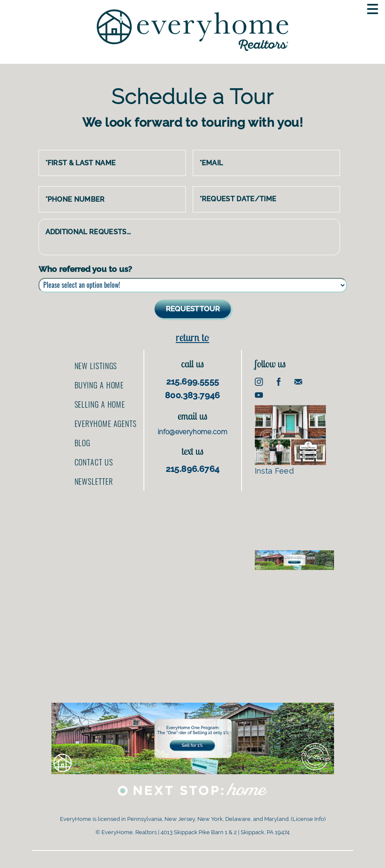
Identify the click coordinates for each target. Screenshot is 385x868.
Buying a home (99, 385)
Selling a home (100, 404)
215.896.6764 (193, 469)
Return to (192, 337)
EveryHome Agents (106, 424)
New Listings (96, 366)
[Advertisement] (294, 512)
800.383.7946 (192, 395)
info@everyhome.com (192, 432)
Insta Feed (291, 440)
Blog (83, 443)
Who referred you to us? (85, 269)
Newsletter (94, 481)
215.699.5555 (193, 382)
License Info (308, 819)
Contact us (94, 462)
